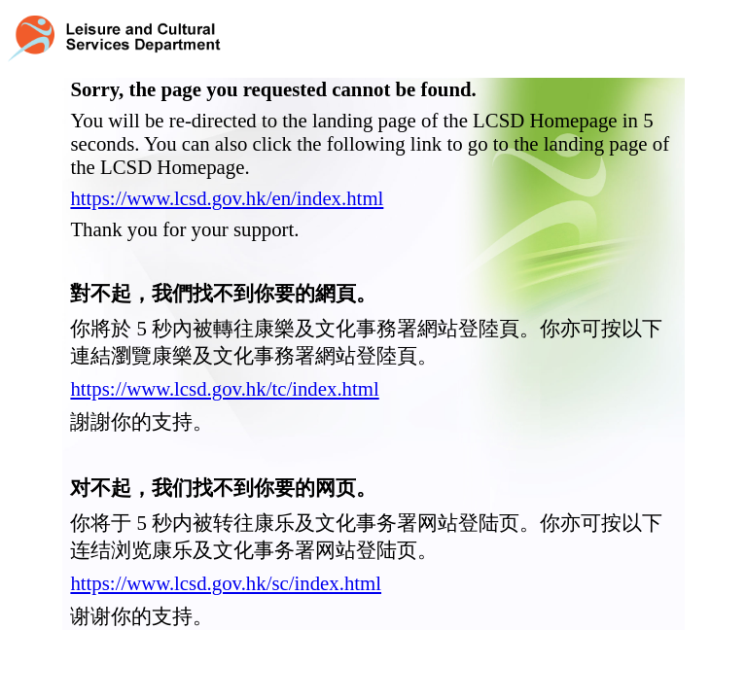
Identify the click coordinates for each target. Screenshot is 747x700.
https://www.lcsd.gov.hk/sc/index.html (226, 583)
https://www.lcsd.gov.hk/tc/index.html (224, 388)
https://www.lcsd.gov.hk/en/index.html (227, 198)
